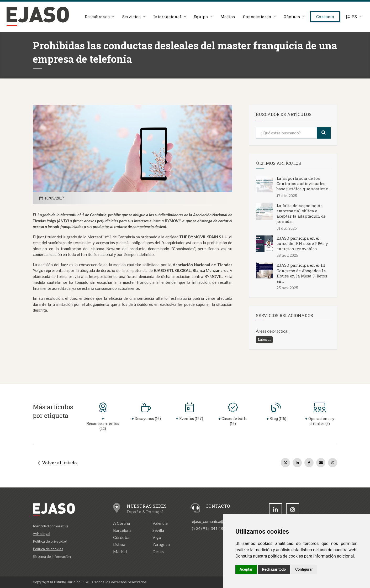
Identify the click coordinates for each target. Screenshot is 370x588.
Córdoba (121, 537)
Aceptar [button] (246, 569)
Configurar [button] (304, 569)
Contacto (325, 17)
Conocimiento (257, 17)
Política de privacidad (50, 541)
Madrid (120, 551)
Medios (227, 17)
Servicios (131, 17)
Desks (158, 551)
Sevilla (158, 530)
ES (351, 17)
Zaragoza (161, 544)
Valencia (160, 523)
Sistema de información (52, 556)
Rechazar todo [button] (274, 569)
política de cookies (286, 556)
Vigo (157, 537)
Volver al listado (57, 463)
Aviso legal (41, 534)
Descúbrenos (97, 17)
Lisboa (119, 544)
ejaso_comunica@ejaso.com (217, 521)
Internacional (167, 17)
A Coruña (121, 523)
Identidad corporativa (51, 526)
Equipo (200, 17)
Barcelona (122, 530)
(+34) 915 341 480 (209, 528)
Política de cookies (48, 549)
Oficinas (292, 17)
